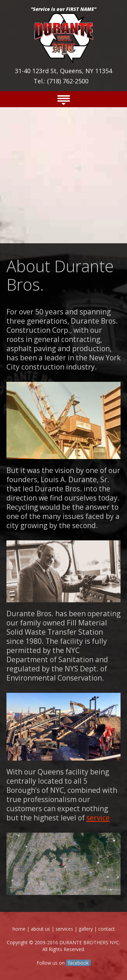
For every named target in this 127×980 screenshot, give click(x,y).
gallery (86, 929)
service (98, 818)
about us (40, 929)
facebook (78, 963)
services (64, 929)
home (19, 929)
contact (107, 929)
